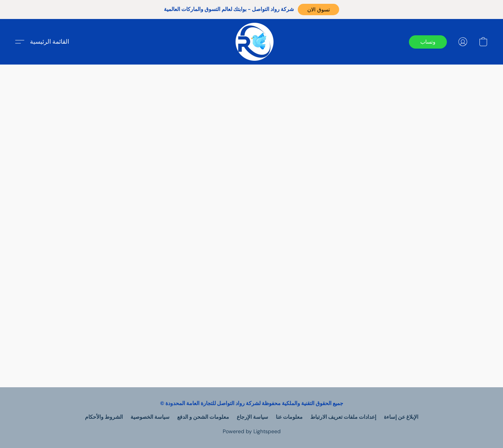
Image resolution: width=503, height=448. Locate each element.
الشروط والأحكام (104, 417)
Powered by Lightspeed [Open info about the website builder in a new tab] (252, 431)
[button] (318, 9)
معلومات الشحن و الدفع (203, 417)
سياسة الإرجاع (252, 417)
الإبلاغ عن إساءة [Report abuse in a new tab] (401, 417)
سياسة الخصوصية (150, 417)
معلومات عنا (289, 417)
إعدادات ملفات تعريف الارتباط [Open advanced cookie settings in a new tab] (343, 417)
